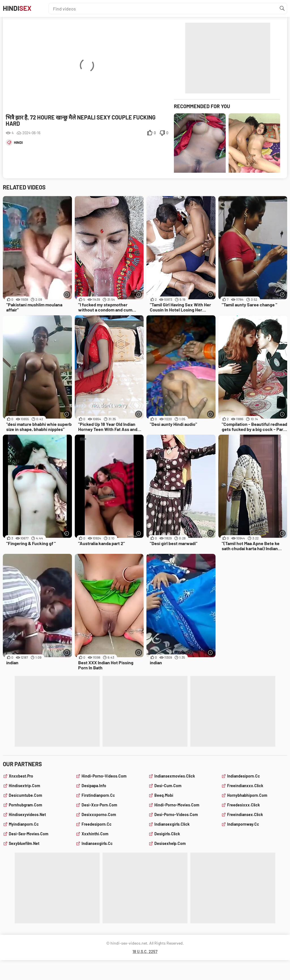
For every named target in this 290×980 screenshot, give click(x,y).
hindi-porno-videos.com (104, 776)
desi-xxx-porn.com (99, 805)
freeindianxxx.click (245, 786)
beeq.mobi (164, 795)
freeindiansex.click (245, 814)
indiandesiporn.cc (244, 776)
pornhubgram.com (25, 805)
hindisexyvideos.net (27, 814)
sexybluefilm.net (24, 843)
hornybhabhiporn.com (247, 795)
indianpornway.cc (243, 824)
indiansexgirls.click (172, 824)
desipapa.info (94, 786)
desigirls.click (167, 834)
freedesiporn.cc (97, 824)
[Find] (281, 8)
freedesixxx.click (243, 805)
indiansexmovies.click (175, 776)
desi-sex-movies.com (29, 834)
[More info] (67, 295)
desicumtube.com (25, 795)
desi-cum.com (168, 786)
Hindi (20, 8)
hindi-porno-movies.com (177, 805)
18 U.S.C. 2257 (145, 952)
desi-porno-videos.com (176, 814)
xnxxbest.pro (21, 776)
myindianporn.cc (24, 824)
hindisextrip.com (24, 786)
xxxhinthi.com (95, 834)
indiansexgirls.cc (97, 843)
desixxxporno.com (99, 814)
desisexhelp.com (170, 843)
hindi (18, 142)
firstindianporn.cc (98, 795)
